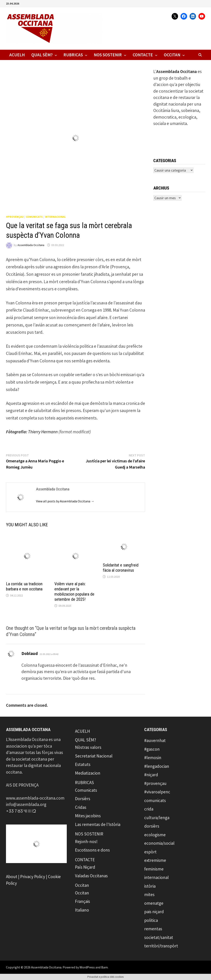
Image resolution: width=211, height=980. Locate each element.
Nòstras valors (88, 747)
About (12, 877)
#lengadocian (157, 766)
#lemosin (153, 758)
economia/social (159, 843)
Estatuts (83, 764)
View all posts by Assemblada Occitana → (65, 501)
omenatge (154, 903)
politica (151, 920)
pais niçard (154, 912)
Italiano (82, 910)
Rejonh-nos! (86, 842)
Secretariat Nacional (94, 756)
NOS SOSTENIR (108, 55)
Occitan (172, 55)
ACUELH (17, 55)
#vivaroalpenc (157, 792)
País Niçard (85, 867)
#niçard (151, 775)
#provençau (15, 217)
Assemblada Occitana (31, 245)
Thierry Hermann (43, 432)
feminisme (154, 869)
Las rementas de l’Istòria (98, 824)
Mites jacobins (88, 816)
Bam (104, 967)
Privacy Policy (33, 877)
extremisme (155, 860)
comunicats (34, 217)
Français (83, 901)
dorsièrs (152, 826)
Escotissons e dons (92, 850)
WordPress (87, 967)
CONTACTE (143, 55)
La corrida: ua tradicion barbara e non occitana (24, 586)
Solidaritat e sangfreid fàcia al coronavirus (121, 568)
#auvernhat (155, 740)
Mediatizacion (88, 773)
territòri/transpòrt (161, 946)
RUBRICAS (73, 55)
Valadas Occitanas (91, 876)
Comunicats (86, 790)
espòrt (150, 852)
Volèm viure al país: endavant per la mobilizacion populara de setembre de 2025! (74, 592)
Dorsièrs (83, 799)
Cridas (81, 807)
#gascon (152, 749)
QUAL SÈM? (42, 55)
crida (149, 809)
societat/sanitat (159, 937)
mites (149, 895)
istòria (150, 886)
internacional (55, 217)
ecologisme (155, 835)
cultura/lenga (157, 818)
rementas (153, 929)
